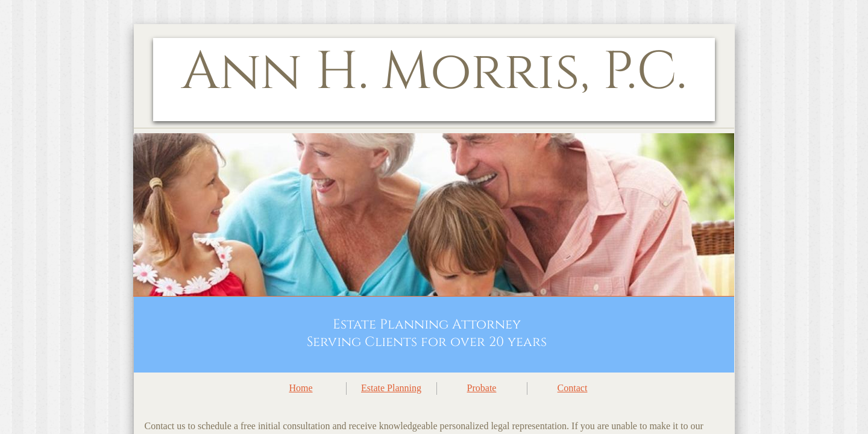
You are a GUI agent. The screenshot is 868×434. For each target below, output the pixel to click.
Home (300, 388)
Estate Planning (391, 388)
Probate (482, 388)
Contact (573, 388)
